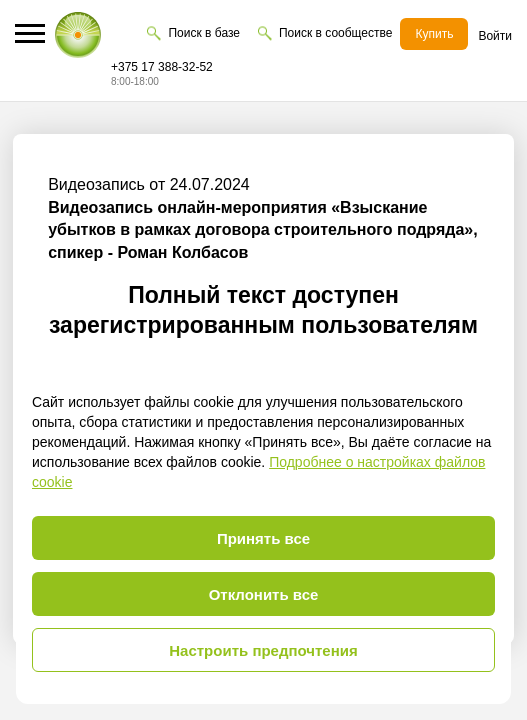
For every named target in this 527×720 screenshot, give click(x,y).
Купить (434, 34)
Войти (495, 36)
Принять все (263, 538)
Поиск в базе (203, 33)
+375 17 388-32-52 (162, 67)
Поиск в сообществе (335, 33)
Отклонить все (264, 594)
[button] (30, 33)
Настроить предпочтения (263, 650)
